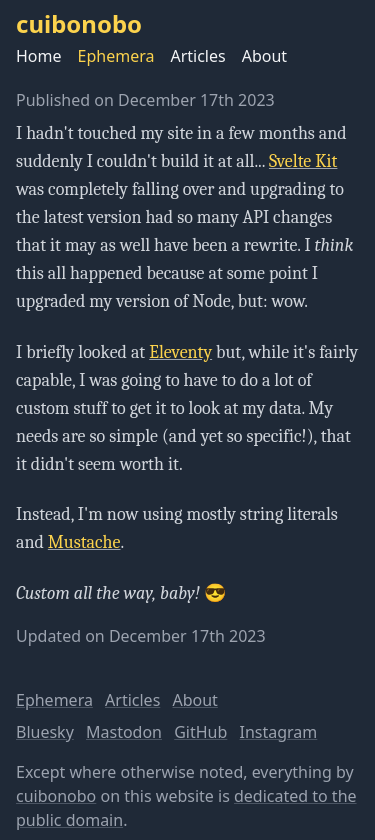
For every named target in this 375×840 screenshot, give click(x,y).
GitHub (200, 732)
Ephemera (116, 56)
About (264, 56)
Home (39, 56)
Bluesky (45, 732)
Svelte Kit (303, 161)
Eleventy (180, 352)
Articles (197, 56)
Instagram (279, 732)
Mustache (84, 542)
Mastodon (124, 732)
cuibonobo (56, 796)
